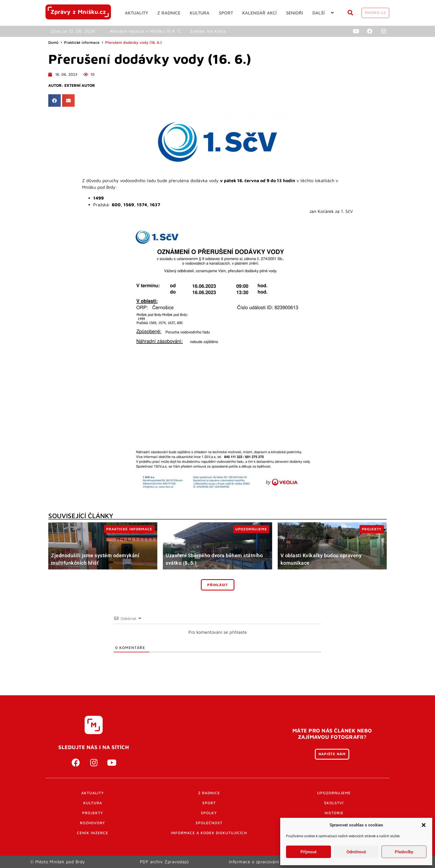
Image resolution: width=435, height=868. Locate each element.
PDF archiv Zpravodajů (164, 862)
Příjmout (308, 852)
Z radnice (209, 793)
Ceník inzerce (93, 833)
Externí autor (80, 85)
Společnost (209, 823)
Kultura (93, 803)
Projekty (93, 813)
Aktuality (93, 793)
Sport (209, 803)
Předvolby (404, 852)
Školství (334, 803)
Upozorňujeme (334, 793)
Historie (334, 813)
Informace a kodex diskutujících (209, 833)
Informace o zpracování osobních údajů (271, 862)
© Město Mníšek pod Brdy (58, 862)
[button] (424, 825)
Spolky (209, 813)
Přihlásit (218, 585)
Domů (53, 42)
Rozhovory (93, 823)
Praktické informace (82, 42)
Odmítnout (356, 852)
